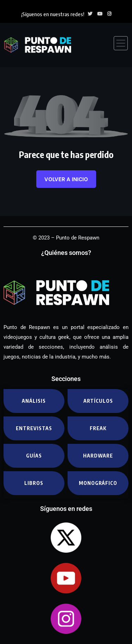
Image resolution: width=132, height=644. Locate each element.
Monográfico (98, 483)
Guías (34, 456)
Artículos (98, 401)
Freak (98, 428)
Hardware (98, 456)
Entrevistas (34, 428)
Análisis (34, 401)
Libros (34, 483)
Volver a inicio (66, 179)
